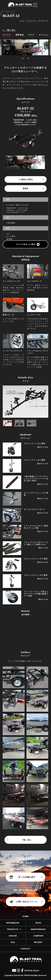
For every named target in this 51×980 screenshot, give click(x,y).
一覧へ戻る (26, 840)
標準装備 (20, 35)
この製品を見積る (26, 179)
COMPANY (38, 936)
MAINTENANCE (38, 929)
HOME (22, 21)
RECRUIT (38, 942)
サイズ (31, 35)
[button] (23, 58)
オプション (44, 35)
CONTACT (26, 949)
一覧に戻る (9, 30)
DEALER (13, 936)
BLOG (38, 923)
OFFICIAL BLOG (32, 971)
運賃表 (26, 188)
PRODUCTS (32, 21)
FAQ (13, 942)
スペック (7, 35)
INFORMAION (13, 923)
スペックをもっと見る (28, 244)
